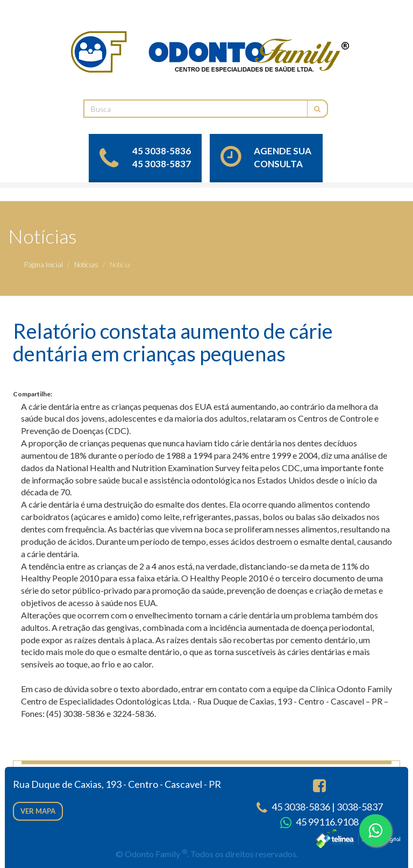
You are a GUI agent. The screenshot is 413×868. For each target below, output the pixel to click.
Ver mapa (38, 811)
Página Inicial (44, 265)
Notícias (86, 265)
